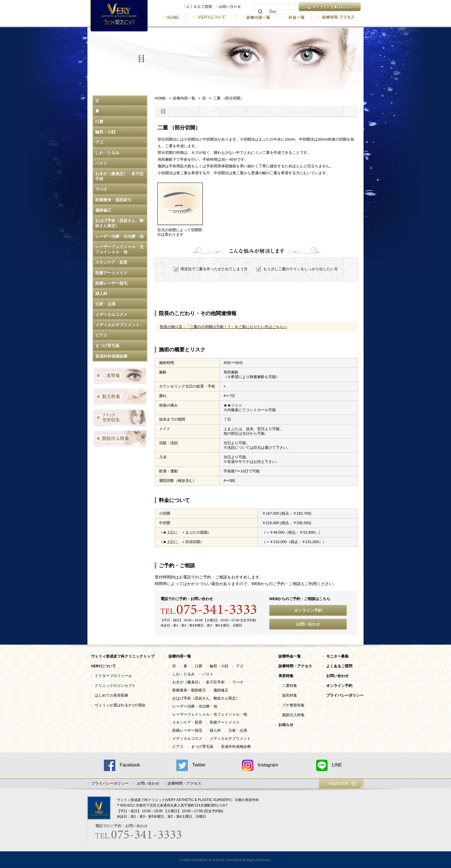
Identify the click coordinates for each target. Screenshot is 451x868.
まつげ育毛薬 (107, 346)
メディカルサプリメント (117, 325)
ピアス (101, 335)
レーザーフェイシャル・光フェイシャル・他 (119, 249)
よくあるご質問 (198, 7)
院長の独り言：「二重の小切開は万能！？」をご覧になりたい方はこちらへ (223, 327)
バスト (101, 163)
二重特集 (290, 686)
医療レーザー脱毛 (111, 283)
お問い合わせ (229, 7)
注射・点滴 (105, 304)
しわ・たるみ (107, 153)
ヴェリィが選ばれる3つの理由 (120, 705)
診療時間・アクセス (333, 17)
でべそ (101, 189)
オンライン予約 (308, 610)
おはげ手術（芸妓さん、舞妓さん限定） (119, 223)
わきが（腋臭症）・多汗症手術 (119, 176)
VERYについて (211, 17)
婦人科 (101, 294)
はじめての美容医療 (111, 695)
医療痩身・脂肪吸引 (113, 200)
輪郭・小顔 (105, 132)
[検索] (273, 12)
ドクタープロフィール (113, 676)
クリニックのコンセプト (115, 686)
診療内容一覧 (258, 17)
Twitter (191, 765)
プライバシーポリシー (110, 783)
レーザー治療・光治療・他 (119, 236)
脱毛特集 (290, 695)
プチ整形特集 (293, 705)
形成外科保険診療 (111, 356)
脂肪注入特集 (293, 715)
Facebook (122, 765)
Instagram (260, 765)
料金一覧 (295, 17)
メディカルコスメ (111, 315)
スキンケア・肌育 (111, 262)
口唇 (99, 122)
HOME (174, 17)
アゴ (99, 142)
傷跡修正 (103, 210)
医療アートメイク (111, 273)
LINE (329, 765)
